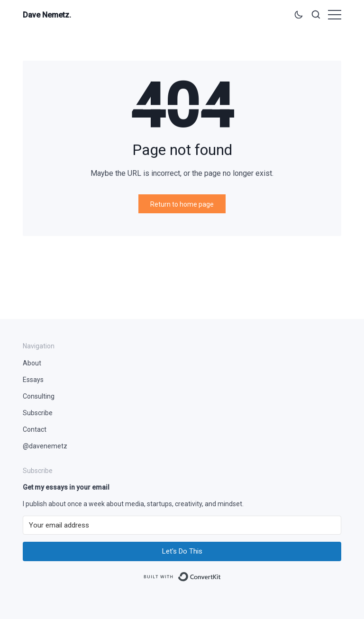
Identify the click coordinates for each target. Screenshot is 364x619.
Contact (35, 429)
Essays (33, 380)
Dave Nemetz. (47, 15)
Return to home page (182, 204)
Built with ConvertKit (221, 573)
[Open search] (316, 16)
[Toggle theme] (299, 16)
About (32, 363)
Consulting (39, 396)
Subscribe (38, 413)
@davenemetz (45, 446)
